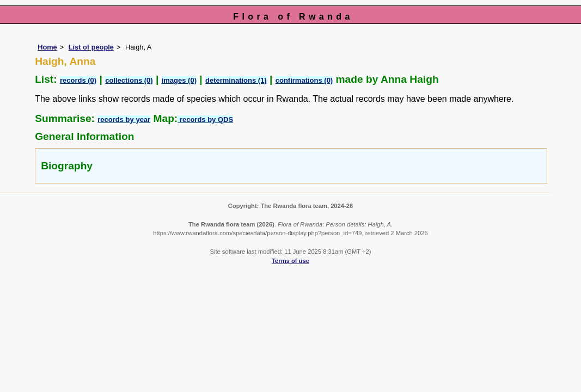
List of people (91, 47)
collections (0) (129, 80)
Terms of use (290, 261)
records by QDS (205, 120)
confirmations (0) (304, 80)
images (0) (179, 80)
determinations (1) (236, 80)
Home (47, 47)
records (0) (78, 80)
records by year (124, 120)
